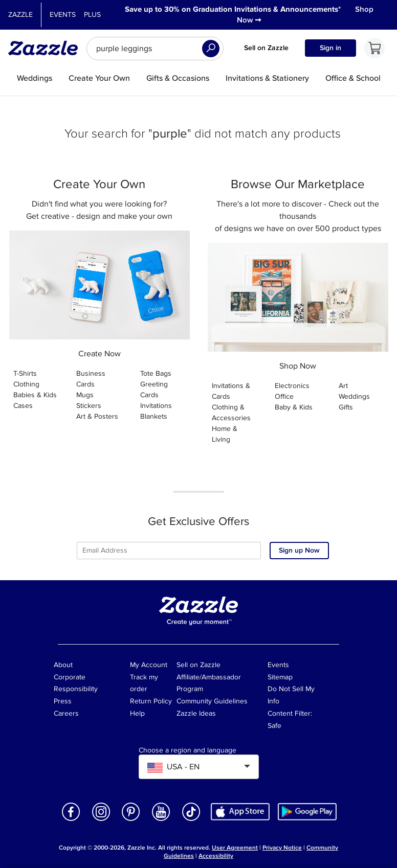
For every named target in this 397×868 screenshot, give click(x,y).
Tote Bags (156, 373)
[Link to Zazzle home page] (47, 48)
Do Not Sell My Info (291, 695)
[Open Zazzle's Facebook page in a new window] (71, 820)
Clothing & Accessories (231, 413)
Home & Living (225, 434)
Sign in (330, 48)
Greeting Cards (154, 390)
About (63, 665)
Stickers (89, 406)
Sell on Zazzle (266, 48)
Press (63, 701)
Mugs (85, 395)
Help (137, 713)
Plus (92, 15)
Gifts (346, 407)
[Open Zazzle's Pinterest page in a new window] (131, 820)
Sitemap (280, 677)
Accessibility (216, 856)
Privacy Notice (282, 848)
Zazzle (20, 15)
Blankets (154, 416)
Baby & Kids (294, 407)
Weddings (354, 396)
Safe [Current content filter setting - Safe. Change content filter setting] (274, 726)
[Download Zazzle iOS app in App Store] (240, 811)
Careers (66, 713)
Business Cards (91, 379)
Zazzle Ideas (196, 713)
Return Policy (151, 701)
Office (284, 396)
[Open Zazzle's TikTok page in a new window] (191, 820)
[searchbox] (155, 49)
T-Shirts (25, 373)
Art (343, 386)
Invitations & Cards (231, 391)
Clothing (26, 384)
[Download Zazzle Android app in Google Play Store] (307, 811)
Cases (23, 406)
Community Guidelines (212, 701)
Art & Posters (97, 416)
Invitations (156, 406)
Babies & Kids (35, 395)
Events (63, 15)
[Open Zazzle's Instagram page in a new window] (101, 820)
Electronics (292, 386)
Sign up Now (299, 550)
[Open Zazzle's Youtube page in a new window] (161, 820)
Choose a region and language (188, 750)
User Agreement (235, 848)
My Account (149, 665)
